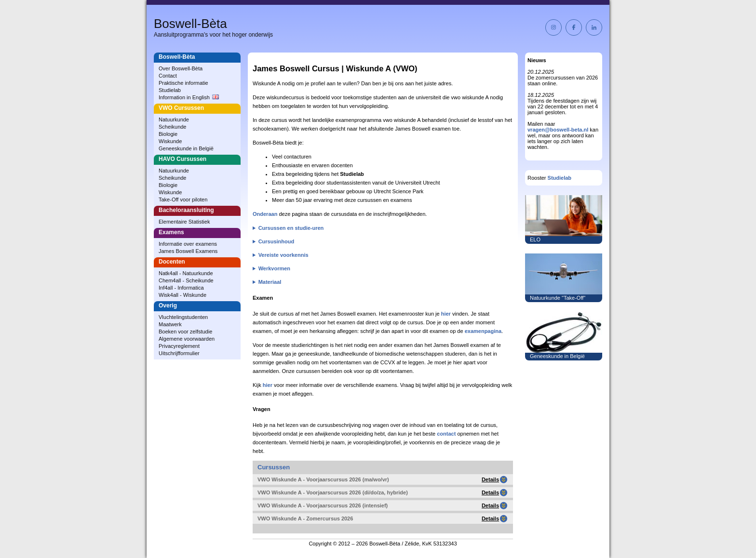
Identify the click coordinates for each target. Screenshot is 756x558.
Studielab (170, 90)
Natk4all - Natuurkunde (186, 273)
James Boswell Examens (188, 251)
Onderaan (265, 214)
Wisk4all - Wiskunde (182, 295)
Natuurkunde (174, 120)
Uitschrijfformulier (179, 353)
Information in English (189, 97)
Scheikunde (173, 127)
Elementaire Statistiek (184, 222)
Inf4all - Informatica (181, 288)
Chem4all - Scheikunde (186, 280)
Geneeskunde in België (186, 148)
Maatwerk (170, 324)
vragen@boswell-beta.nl (558, 130)
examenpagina (483, 331)
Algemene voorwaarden (187, 339)
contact (446, 434)
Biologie (168, 134)
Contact (168, 76)
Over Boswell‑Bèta (181, 68)
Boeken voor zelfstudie (185, 332)
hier (446, 314)
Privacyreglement (179, 346)
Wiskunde (170, 141)
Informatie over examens (188, 244)
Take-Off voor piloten (183, 199)
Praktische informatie (183, 83)
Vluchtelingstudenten (183, 317)
